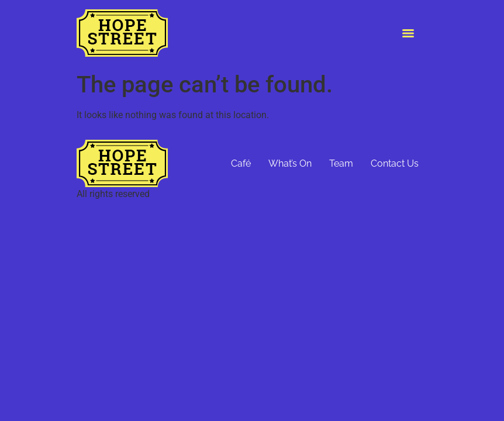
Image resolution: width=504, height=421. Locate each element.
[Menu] (408, 33)
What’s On (290, 163)
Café (241, 163)
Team (341, 163)
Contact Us (395, 163)
